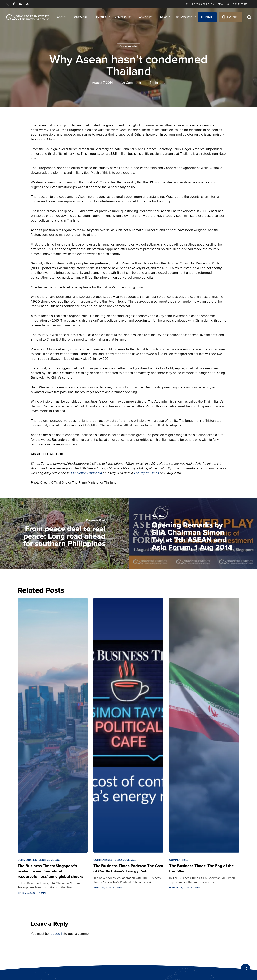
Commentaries (128, 46)
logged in (57, 934)
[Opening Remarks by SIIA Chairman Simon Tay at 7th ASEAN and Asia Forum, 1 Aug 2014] (193, 533)
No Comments (131, 83)
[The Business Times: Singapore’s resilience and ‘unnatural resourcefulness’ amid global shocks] (53, 725)
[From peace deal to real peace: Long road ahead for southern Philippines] (64, 533)
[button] (207, 17)
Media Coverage (49, 860)
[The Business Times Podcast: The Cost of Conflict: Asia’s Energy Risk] (128, 725)
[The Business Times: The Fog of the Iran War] (204, 725)
